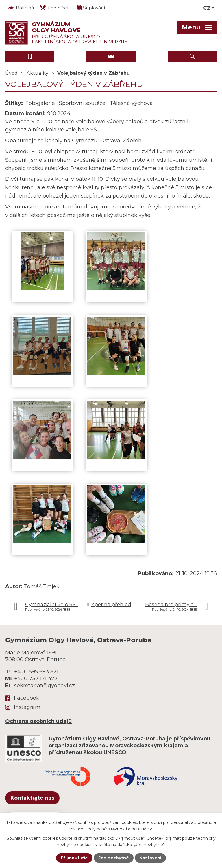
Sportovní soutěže (82, 103)
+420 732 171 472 (36, 679)
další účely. (142, 829)
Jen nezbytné (114, 858)
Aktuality (37, 73)
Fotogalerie (40, 103)
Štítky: (14, 103)
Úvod (11, 73)
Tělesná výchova (131, 103)
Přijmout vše (74, 858)
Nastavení (150, 858)
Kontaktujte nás (32, 798)
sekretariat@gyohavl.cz (45, 686)
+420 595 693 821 (36, 672)
